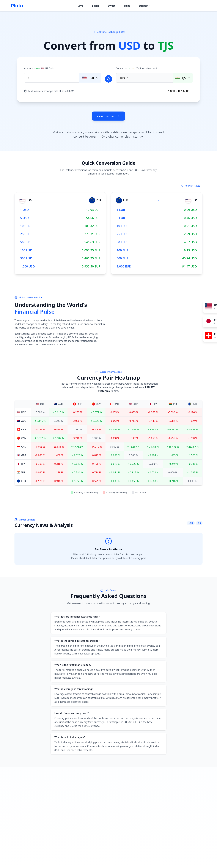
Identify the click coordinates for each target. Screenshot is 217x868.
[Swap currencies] (108, 78)
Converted (137, 68)
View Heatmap (108, 116)
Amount (40, 68)
